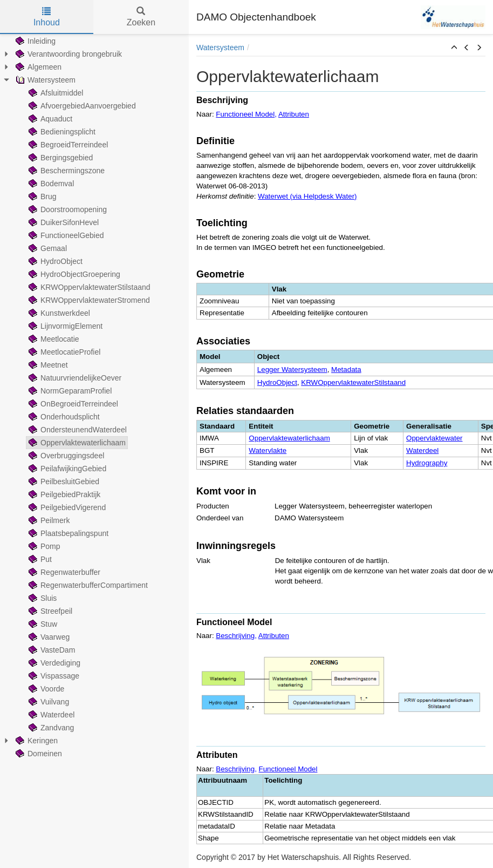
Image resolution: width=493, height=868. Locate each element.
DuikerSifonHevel (63, 222)
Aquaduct (49, 119)
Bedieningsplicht (61, 132)
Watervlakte (268, 450)
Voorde (45, 689)
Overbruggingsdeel (65, 456)
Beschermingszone (66, 171)
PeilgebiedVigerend (66, 507)
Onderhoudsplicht (63, 417)
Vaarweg (48, 637)
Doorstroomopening (67, 209)
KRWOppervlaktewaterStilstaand (88, 287)
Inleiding (35, 41)
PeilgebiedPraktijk (63, 494)
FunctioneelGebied (65, 235)
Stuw (42, 624)
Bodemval (50, 184)
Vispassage (53, 676)
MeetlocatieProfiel (63, 352)
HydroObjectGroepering (73, 274)
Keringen (36, 741)
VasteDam (51, 650)
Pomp (43, 546)
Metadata (346, 369)
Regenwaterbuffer (63, 572)
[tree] (94, 397)
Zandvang (50, 728)
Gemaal (47, 248)
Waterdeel (50, 715)
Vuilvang (48, 702)
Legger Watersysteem (292, 369)
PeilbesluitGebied (63, 482)
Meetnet (47, 365)
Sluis (42, 598)
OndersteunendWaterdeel (77, 430)
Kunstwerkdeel (58, 313)
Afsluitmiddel (55, 93)
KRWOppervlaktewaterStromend (88, 300)
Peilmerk (48, 520)
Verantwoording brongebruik (68, 54)
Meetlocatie (53, 339)
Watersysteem (44, 80)
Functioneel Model (245, 114)
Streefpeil (49, 611)
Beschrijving (235, 636)
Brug (42, 196)
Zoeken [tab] (141, 17)
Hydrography (427, 463)
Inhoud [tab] (47, 17)
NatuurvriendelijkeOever (74, 378)
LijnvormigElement (64, 326)
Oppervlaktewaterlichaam (76, 443)
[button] (454, 48)
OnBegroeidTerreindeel (72, 404)
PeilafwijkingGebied (66, 469)
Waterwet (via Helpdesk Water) (307, 196)
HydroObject (54, 261)
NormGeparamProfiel (69, 391)
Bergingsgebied (60, 158)
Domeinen (38, 754)
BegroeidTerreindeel (67, 145)
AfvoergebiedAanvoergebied (81, 106)
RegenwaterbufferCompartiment (87, 585)
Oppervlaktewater (434, 438)
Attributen (294, 114)
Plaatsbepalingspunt (67, 533)
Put (39, 559)
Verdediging (53, 663)
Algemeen (37, 67)
